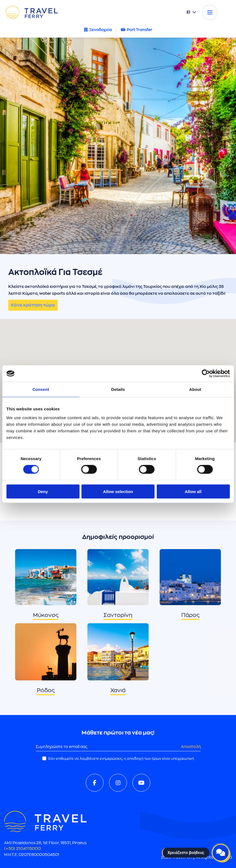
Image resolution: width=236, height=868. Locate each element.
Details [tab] (118, 389)
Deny (43, 491)
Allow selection (118, 491)
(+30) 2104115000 (23, 849)
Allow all (193, 491)
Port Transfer (137, 30)
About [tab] (195, 389)
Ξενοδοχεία (98, 30)
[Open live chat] (221, 853)
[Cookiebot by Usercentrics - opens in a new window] (206, 374)
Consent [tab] (41, 389)
